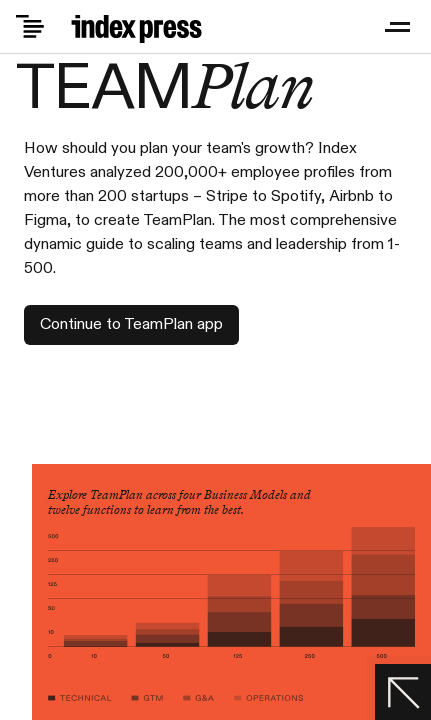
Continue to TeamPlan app (131, 324)
